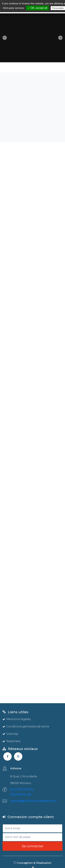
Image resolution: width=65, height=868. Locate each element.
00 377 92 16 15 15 (22, 790)
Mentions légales (16, 719)
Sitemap (10, 734)
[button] (3, 38)
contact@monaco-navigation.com (33, 801)
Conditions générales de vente (26, 726)
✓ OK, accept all (37, 8)
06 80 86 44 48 (20, 794)
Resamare (11, 741)
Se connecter (33, 846)
